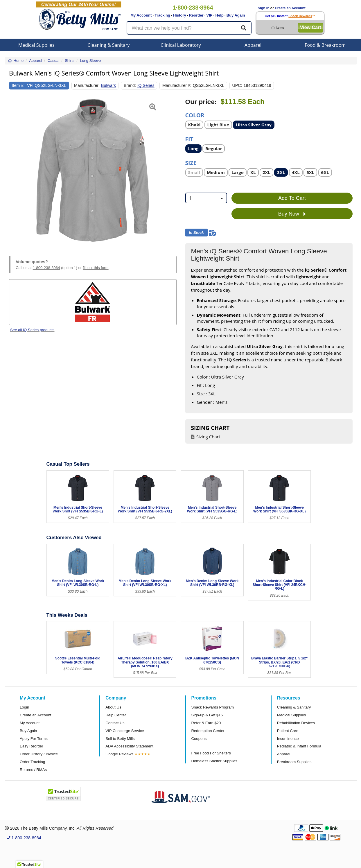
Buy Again (236, 15)
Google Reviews (119, 754)
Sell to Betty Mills (120, 739)
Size (191, 163)
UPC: (237, 85)
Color (195, 115)
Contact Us (115, 723)
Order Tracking (32, 762)
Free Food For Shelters (211, 753)
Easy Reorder (32, 746)
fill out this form (96, 268)
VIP (210, 15)
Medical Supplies (36, 45)
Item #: (18, 85)
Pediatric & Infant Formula (299, 746)
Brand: (130, 85)
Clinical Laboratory (181, 45)
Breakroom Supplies (294, 762)
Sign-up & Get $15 (207, 715)
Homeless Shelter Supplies (214, 761)
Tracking (162, 15)
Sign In (264, 8)
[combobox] (206, 198)
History (180, 15)
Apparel (253, 45)
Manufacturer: (87, 85)
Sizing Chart (208, 437)
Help (220, 15)
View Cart (311, 27)
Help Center (116, 715)
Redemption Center (208, 731)
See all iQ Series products (32, 330)
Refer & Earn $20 (206, 723)
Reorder (196, 15)
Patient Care (288, 731)
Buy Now (292, 214)
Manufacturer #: (177, 85)
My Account (141, 15)
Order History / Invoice (39, 754)
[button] (15, 170)
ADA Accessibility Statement (129, 746)
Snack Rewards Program (213, 707)
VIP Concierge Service (125, 731)
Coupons (199, 739)
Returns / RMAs (33, 770)
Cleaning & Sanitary (108, 45)
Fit (189, 139)
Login (24, 707)
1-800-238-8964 (46, 268)
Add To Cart (292, 198)
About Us (113, 707)
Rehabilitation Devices (296, 723)
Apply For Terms (34, 739)
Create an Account (290, 8)
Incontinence (288, 739)
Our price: (201, 102)
